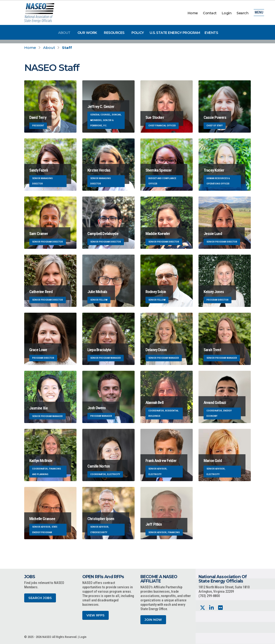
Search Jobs (40, 598)
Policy (138, 33)
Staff (67, 48)
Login (227, 13)
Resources (114, 33)
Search (242, 13)
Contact (210, 13)
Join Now (153, 620)
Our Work (87, 33)
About (64, 33)
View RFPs (95, 615)
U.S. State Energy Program (175, 33)
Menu (259, 13)
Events (211, 33)
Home (193, 13)
